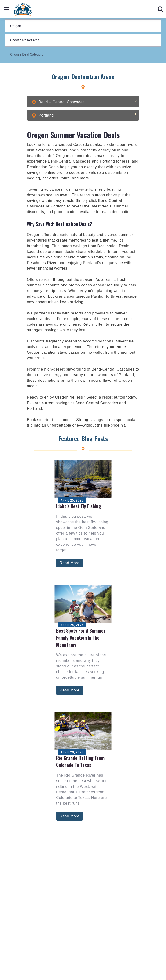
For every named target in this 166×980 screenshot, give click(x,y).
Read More (70, 563)
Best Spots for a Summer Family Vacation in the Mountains (81, 638)
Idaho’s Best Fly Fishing (79, 506)
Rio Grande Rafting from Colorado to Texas (80, 761)
